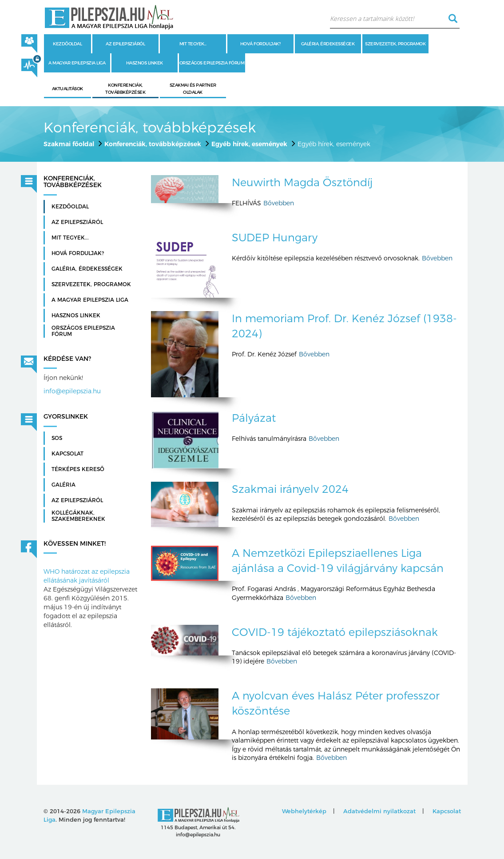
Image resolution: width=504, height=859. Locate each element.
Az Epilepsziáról (77, 500)
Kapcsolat (67, 454)
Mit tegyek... (193, 44)
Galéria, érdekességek (328, 44)
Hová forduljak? (260, 44)
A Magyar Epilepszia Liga (77, 63)
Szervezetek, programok (395, 44)
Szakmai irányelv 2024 (290, 489)
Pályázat (254, 418)
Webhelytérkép (304, 811)
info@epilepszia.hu (72, 391)
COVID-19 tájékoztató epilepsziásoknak (335, 632)
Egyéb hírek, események (249, 144)
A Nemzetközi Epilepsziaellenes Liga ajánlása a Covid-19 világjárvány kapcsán (338, 561)
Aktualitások (67, 89)
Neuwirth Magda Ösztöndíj (302, 182)
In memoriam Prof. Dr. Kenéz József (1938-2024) (344, 326)
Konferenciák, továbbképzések (153, 144)
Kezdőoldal (67, 44)
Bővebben (279, 203)
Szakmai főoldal (69, 144)
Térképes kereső (78, 469)
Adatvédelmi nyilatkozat (379, 811)
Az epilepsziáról (125, 44)
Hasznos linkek (145, 63)
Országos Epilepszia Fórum (212, 63)
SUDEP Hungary (275, 238)
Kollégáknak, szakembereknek (78, 516)
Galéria (63, 485)
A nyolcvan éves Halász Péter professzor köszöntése (336, 703)
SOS (57, 438)
